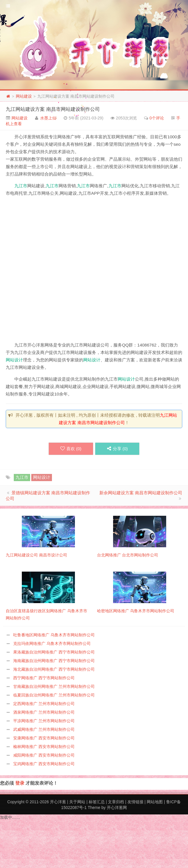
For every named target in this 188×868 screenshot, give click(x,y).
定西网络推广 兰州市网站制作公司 (44, 704)
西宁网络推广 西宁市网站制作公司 (44, 678)
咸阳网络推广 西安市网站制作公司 (44, 755)
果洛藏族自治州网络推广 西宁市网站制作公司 (54, 652)
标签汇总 (97, 802)
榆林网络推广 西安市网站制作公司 (44, 747)
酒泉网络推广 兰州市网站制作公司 (44, 712)
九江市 (21, 186)
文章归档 (116, 802)
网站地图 (155, 802)
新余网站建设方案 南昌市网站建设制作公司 (141, 493)
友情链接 (135, 802)
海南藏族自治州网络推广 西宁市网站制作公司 (54, 661)
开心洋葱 (58, 802)
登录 (20, 783)
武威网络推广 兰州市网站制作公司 (44, 729)
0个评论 (157, 118)
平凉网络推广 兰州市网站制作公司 (44, 721)
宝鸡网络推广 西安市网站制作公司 (44, 764)
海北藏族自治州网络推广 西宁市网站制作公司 (54, 669)
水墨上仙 (48, 118)
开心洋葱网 (117, 808)
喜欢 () (71, 449)
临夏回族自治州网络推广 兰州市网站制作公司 (54, 695)
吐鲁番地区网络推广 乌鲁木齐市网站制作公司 (54, 635)
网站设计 (14, 360)
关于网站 (77, 802)
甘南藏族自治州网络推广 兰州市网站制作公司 (54, 686)
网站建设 (24, 96)
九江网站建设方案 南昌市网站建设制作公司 (53, 109)
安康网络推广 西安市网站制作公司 (44, 738)
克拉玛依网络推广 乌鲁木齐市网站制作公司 (52, 643)
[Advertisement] (69, 270)
